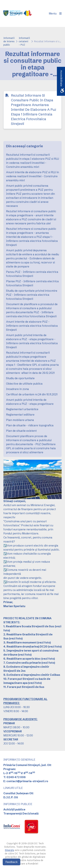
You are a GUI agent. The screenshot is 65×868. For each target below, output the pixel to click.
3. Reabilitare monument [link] (20, 642)
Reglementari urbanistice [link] (22, 409)
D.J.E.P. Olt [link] (11, 797)
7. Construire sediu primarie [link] (22, 663)
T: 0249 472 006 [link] (15, 777)
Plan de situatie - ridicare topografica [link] (30, 425)
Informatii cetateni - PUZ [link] (24, 41)
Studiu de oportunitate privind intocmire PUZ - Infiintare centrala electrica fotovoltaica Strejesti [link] (32, 295)
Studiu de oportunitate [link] (20, 378)
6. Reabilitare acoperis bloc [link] (22, 659)
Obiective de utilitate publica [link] (24, 384)
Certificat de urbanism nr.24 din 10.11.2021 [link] (32, 394)
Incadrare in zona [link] (17, 389)
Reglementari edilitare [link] (20, 415)
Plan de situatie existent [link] (21, 431)
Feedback (11, 862)
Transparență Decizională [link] (21, 813)
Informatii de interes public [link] (9, 41)
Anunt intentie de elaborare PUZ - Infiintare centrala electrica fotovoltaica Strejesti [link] (32, 326)
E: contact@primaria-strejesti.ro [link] (26, 781)
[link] (18, 13)
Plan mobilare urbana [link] (20, 420)
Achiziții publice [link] (14, 809)
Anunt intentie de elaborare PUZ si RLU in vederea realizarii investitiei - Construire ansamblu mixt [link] (32, 176)
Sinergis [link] (9, 850)
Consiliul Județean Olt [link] (18, 793)
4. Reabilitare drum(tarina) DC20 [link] (25, 646)
